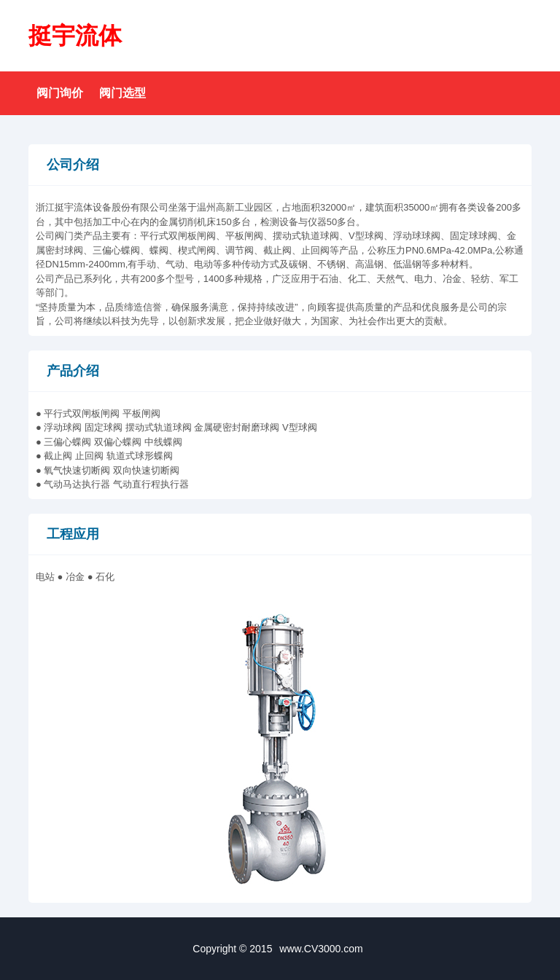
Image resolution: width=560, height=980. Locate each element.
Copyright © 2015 (280, 949)
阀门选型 (122, 93)
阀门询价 (60, 93)
